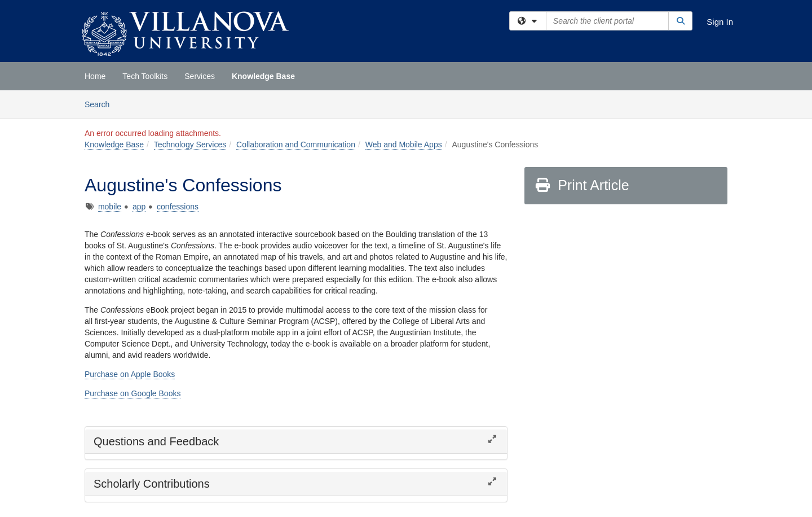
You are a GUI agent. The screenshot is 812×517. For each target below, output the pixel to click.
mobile (110, 207)
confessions (178, 207)
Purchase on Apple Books (130, 374)
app (139, 207)
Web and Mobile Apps (404, 144)
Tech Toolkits (145, 76)
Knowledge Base (263, 76)
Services (200, 76)
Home (95, 76)
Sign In (720, 22)
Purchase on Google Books (133, 393)
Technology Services (190, 144)
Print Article (582, 185)
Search (101, 104)
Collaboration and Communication (296, 144)
